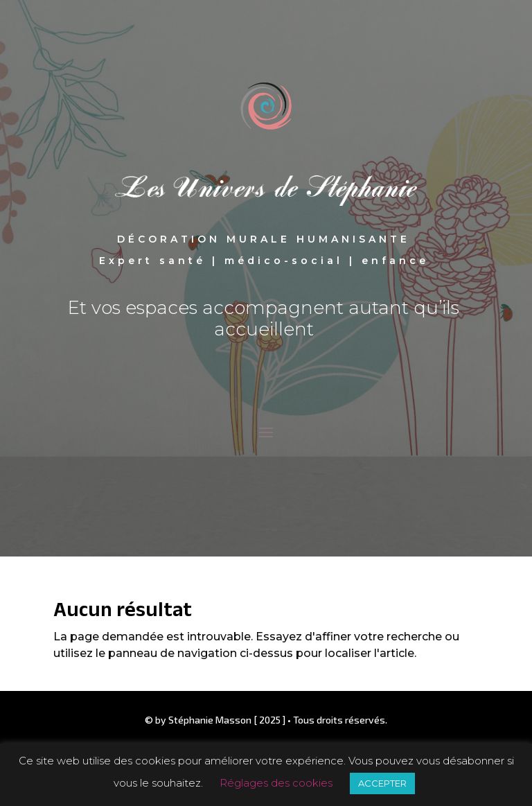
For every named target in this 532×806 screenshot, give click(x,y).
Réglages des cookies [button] (276, 783)
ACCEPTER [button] (382, 783)
